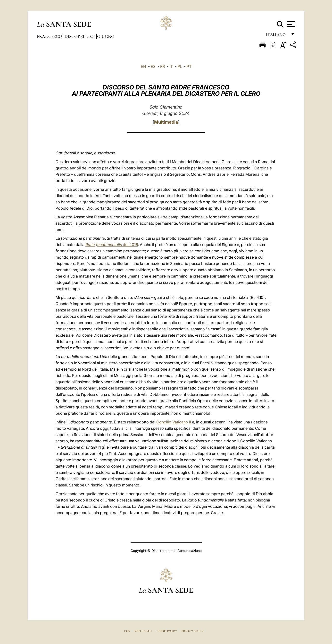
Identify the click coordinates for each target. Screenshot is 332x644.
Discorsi (75, 36)
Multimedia (166, 122)
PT (189, 66)
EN (143, 66)
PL (180, 66)
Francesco (50, 36)
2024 (91, 36)
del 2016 (112, 245)
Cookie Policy (167, 631)
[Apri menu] (291, 24)
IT (171, 66)
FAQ (127, 631)
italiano (277, 36)
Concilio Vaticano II (174, 422)
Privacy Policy (192, 631)
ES (153, 66)
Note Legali (143, 631)
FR (162, 66)
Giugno (106, 36)
